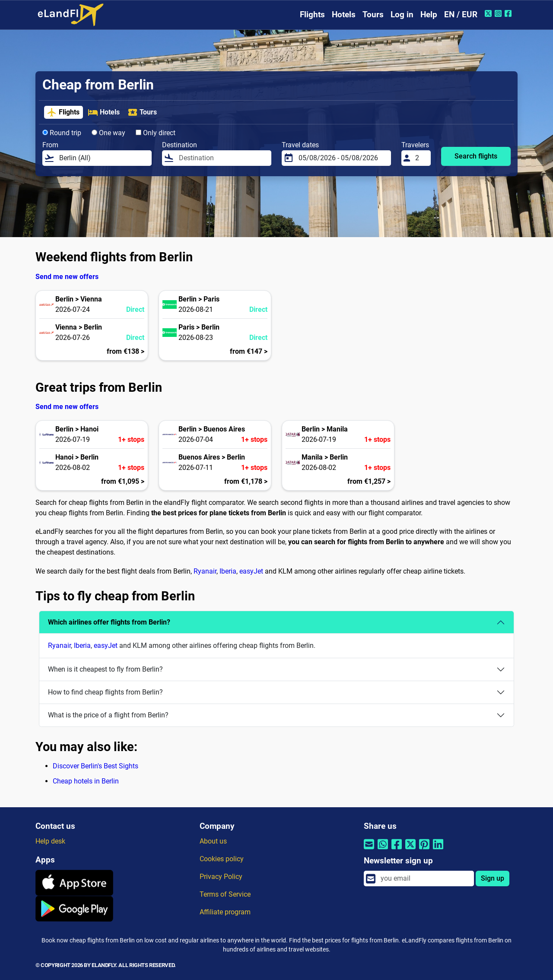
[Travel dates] (342, 158)
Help (429, 14)
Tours (373, 14)
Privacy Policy (221, 877)
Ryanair (205, 571)
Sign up (493, 878)
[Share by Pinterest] (424, 849)
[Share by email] (369, 849)
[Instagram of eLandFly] (499, 13)
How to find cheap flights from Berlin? (105, 692)
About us (213, 841)
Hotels (344, 14)
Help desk (50, 841)
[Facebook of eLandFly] (509, 13)
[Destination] (222, 158)
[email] (425, 879)
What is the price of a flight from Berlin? (108, 715)
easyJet (251, 571)
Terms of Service (225, 894)
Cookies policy (222, 859)
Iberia (228, 571)
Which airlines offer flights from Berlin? (109, 622)
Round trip (62, 133)
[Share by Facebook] (397, 849)
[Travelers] (420, 158)
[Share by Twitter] (410, 849)
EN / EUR (461, 14)
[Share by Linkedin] (438, 849)
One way (108, 133)
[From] (103, 158)
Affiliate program (225, 912)
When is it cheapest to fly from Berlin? (105, 669)
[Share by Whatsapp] (383, 849)
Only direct (156, 133)
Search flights (476, 156)
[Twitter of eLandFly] (489, 13)
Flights (312, 14)
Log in (402, 14)
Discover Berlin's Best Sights (95, 766)
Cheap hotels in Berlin (86, 781)
